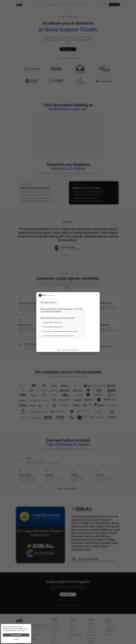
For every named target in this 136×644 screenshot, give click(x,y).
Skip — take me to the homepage (68, 350)
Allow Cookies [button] (16, 635)
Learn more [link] (21, 631)
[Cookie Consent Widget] (16, 634)
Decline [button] (16, 639)
